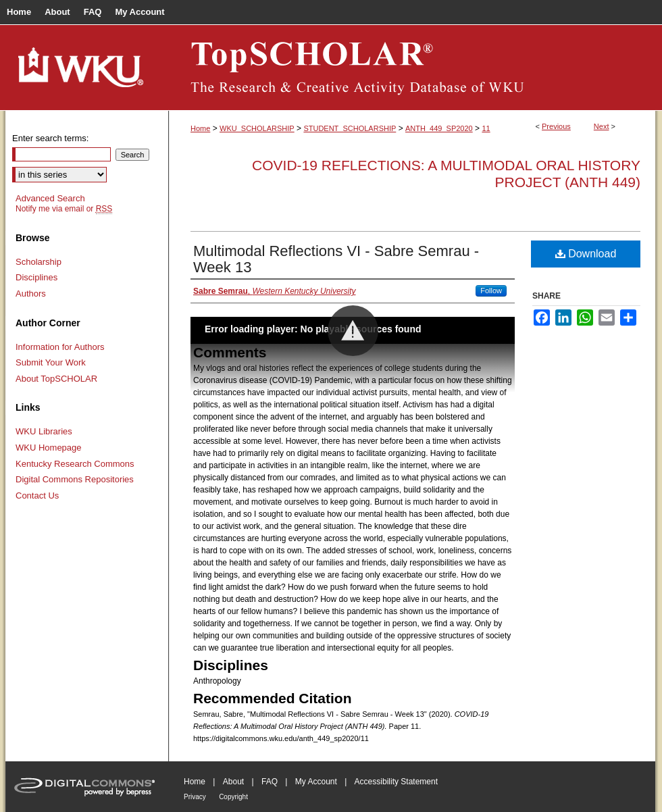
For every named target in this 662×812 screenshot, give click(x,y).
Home (200, 128)
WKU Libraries (44, 431)
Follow (491, 290)
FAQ (270, 782)
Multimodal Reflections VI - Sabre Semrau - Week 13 (336, 259)
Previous (556, 126)
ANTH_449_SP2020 (439, 128)
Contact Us (37, 496)
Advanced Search (50, 198)
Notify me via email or (64, 209)
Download (586, 254)
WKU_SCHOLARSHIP (257, 128)
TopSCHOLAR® (412, 68)
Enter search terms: (50, 138)
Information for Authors (60, 347)
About (233, 782)
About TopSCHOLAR (56, 379)
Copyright (233, 797)
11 (486, 128)
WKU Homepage (49, 448)
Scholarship (39, 262)
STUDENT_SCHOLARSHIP (350, 128)
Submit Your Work (51, 362)
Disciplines (36, 277)
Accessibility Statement (396, 782)
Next (602, 126)
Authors (31, 294)
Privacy (195, 797)
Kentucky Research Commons (75, 464)
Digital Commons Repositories (75, 479)
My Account (316, 782)
